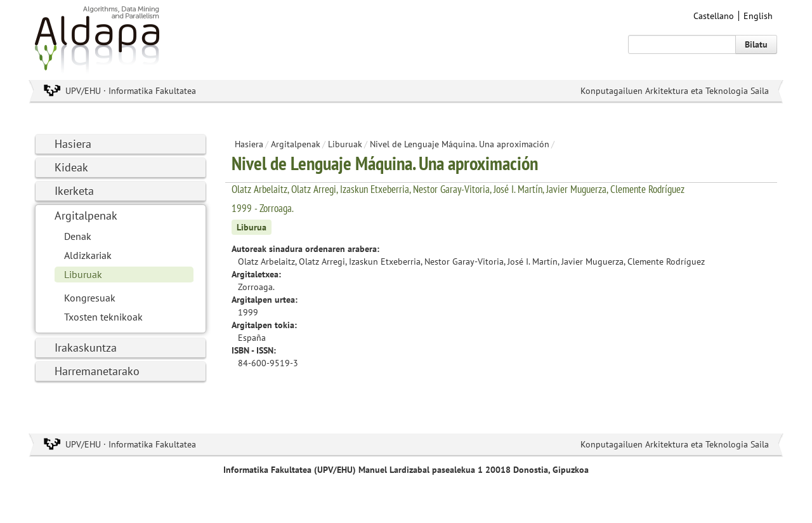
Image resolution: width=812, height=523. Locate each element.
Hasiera (73, 144)
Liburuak (83, 274)
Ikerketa (74, 191)
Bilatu (756, 44)
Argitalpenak (86, 215)
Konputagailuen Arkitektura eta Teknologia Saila (675, 91)
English (758, 16)
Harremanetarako (97, 371)
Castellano (714, 16)
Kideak (71, 167)
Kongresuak (90, 298)
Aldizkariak (88, 255)
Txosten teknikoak (103, 317)
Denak (78, 236)
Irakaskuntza (86, 348)
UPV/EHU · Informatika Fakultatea (131, 91)
